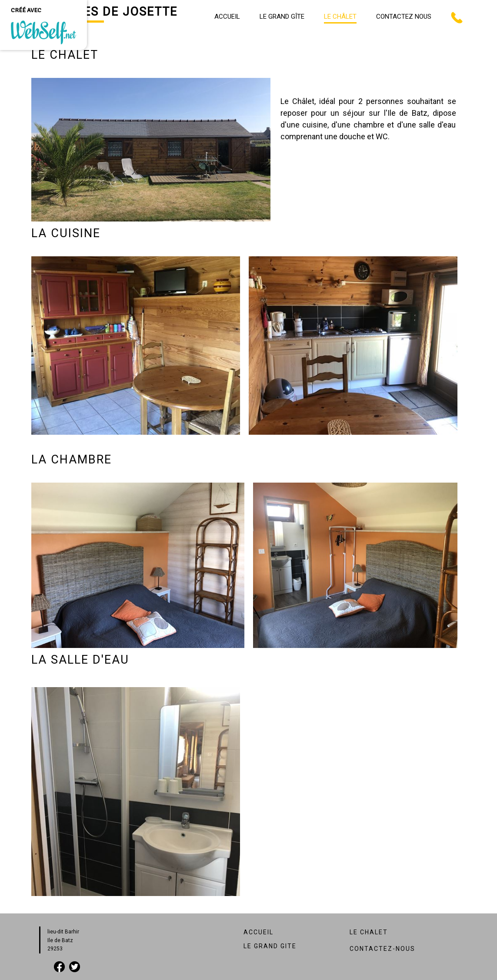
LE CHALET (369, 932)
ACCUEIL (259, 932)
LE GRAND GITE (270, 946)
